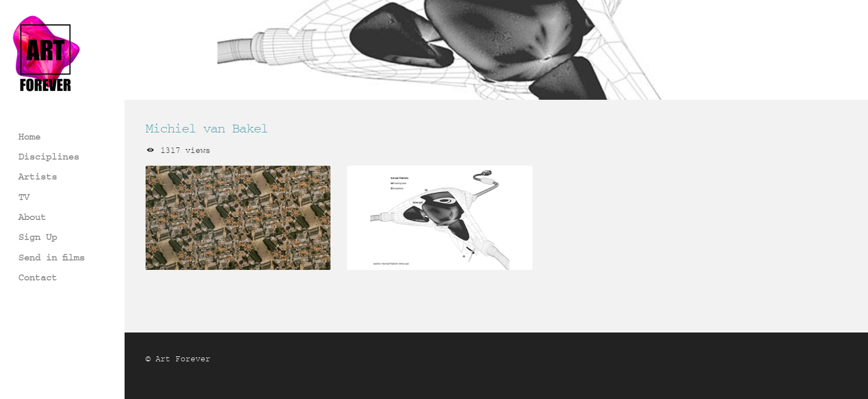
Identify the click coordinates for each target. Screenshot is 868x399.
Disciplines (49, 157)
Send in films (51, 257)
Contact (38, 277)
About (32, 217)
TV (24, 197)
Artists (38, 177)
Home (29, 137)
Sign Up (38, 237)
